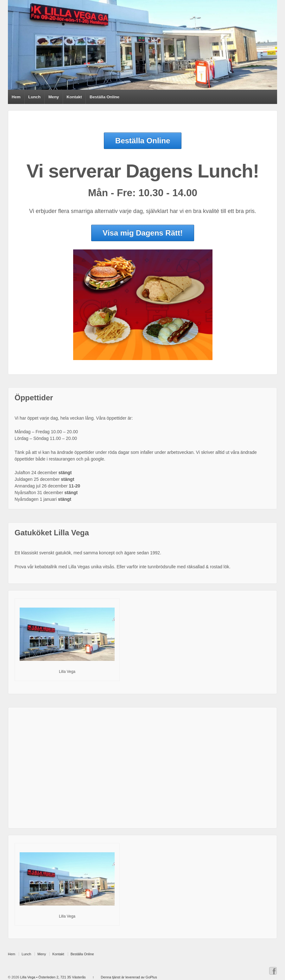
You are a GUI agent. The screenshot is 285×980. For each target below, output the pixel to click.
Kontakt (74, 97)
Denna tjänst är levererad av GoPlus (129, 977)
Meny (54, 97)
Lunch (34, 97)
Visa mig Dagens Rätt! (143, 233)
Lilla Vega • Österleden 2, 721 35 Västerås (53, 977)
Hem (16, 97)
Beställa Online (104, 97)
